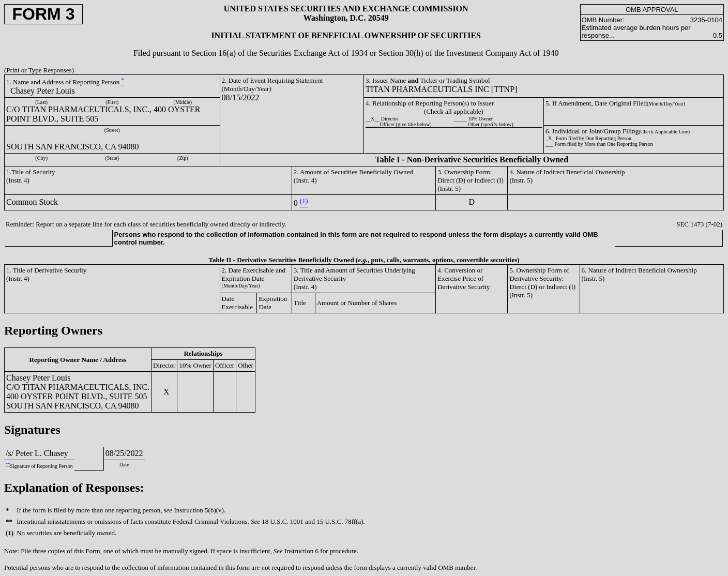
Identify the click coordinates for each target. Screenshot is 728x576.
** (8, 464)
